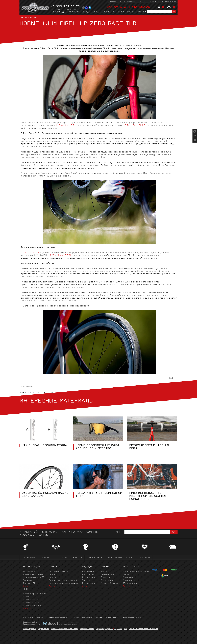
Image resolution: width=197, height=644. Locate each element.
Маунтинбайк (108, 575)
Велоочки (128, 577)
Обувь (96, 12)
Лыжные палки (31, 600)
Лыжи (121, 12)
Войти (161, 2)
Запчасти (73, 12)
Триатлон (87, 580)
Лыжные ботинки (32, 606)
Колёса (53, 577)
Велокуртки (89, 577)
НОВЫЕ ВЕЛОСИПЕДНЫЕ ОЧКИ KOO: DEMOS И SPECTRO (97, 447)
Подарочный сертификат (136, 572)
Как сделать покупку (121, 558)
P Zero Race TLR (65, 125)
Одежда (86, 12)
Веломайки (88, 572)
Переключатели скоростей (63, 580)
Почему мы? (132, 2)
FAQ (126, 629)
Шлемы (126, 575)
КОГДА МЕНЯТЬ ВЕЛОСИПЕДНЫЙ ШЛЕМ (99, 495)
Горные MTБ (29, 583)
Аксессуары (109, 12)
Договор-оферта (87, 629)
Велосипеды (59, 12)
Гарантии (118, 629)
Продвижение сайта (32, 624)
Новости (121, 2)
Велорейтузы (89, 583)
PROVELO (35, 8)
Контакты (152, 2)
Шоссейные (29, 572)
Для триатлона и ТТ (34, 577)
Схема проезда (30, 629)
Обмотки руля (130, 583)
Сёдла (52, 575)
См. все (27, 586)
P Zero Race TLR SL (136, 125)
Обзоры (113, 2)
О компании (29, 558)
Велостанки (129, 580)
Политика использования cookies (144, 629)
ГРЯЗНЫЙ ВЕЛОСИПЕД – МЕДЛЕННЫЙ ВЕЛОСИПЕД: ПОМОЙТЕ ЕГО (148, 496)
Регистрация (171, 2)
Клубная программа (104, 629)
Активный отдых (109, 583)
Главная (23, 18)
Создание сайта (30, 622)
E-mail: (118, 532)
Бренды (131, 12)
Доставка (142, 2)
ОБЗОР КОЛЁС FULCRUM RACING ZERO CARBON (45, 495)
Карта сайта (43, 629)
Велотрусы (88, 575)
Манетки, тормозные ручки (63, 583)
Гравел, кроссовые (33, 575)
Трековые (28, 580)
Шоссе (104, 572)
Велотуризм (107, 580)
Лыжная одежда (32, 603)
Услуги (142, 12)
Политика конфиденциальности (64, 629)
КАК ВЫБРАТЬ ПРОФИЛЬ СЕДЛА (44, 446)
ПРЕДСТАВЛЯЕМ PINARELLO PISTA (149, 447)
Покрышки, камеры (59, 572)
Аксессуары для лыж (34, 594)
